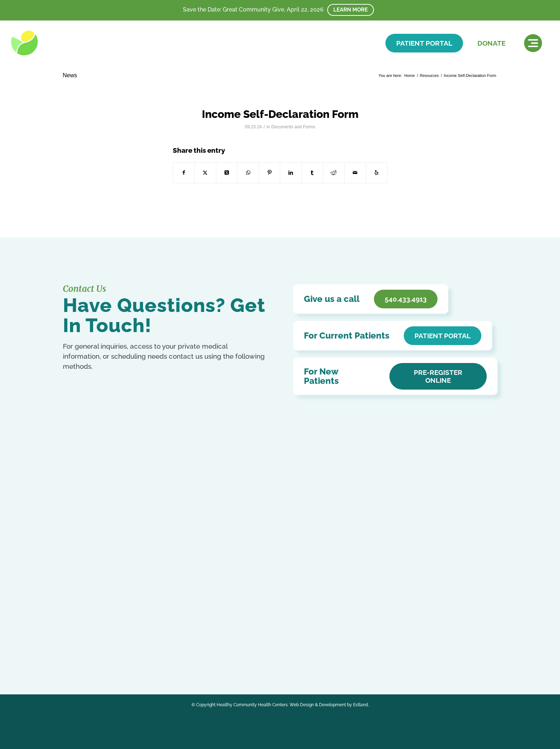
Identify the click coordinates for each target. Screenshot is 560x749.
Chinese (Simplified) (98, 642)
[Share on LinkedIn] (291, 173)
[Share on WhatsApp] (248, 173)
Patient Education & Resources (243, 565)
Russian (150, 650)
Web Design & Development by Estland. (329, 705)
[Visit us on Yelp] (377, 173)
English (129, 642)
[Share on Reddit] (334, 173)
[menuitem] (533, 43)
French (146, 642)
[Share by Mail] (355, 173)
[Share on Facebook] (184, 173)
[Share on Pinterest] (270, 173)
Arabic (70, 642)
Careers (214, 586)
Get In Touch (99, 578)
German (163, 642)
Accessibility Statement (233, 555)
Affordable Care (224, 576)
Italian (69, 650)
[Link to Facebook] (69, 624)
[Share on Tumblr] (312, 173)
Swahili (70, 658)
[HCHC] (61, 43)
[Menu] (533, 43)
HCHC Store (220, 596)
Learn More (351, 10)
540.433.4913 (96, 564)
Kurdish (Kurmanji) (96, 650)
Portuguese (128, 650)
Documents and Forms (293, 127)
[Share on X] (205, 173)
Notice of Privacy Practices (238, 544)
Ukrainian (89, 658)
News (70, 75)
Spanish (168, 650)
